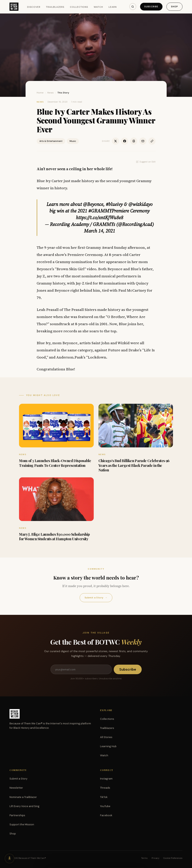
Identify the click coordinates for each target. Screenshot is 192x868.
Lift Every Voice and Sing (24, 806)
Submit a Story (96, 598)
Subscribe (151, 7)
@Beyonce (93, 204)
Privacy (155, 858)
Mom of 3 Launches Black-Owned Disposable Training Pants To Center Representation (55, 463)
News (51, 93)
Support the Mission (22, 824)
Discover (34, 7)
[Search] (133, 7)
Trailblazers (55, 7)
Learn (113, 7)
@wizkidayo (140, 204)
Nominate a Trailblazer (23, 797)
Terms (144, 858)
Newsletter (16, 788)
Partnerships (17, 815)
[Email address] (81, 669)
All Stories (106, 737)
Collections (79, 7)
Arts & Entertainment (51, 141)
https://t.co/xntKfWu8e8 (100, 218)
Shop (174, 7)
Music (73, 141)
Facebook (106, 815)
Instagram (106, 779)
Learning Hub (108, 746)
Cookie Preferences (173, 858)
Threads (105, 788)
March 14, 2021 (100, 231)
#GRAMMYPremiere (109, 211)
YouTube (105, 806)
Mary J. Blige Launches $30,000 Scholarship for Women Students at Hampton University (54, 537)
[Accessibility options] (10, 858)
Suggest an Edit (146, 162)
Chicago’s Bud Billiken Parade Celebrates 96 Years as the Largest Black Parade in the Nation (134, 465)
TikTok (104, 797)
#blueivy (114, 204)
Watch (98, 7)
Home (40, 93)
